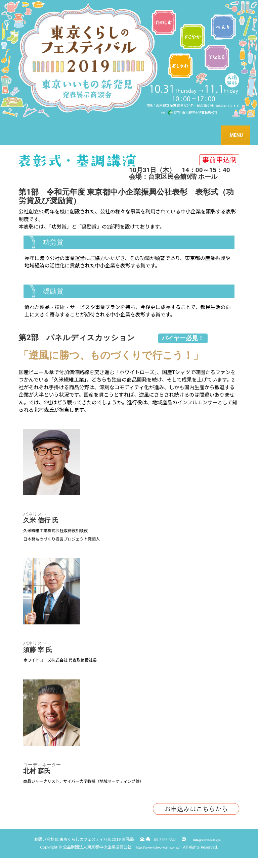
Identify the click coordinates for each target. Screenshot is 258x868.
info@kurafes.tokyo (207, 840)
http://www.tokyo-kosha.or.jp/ (158, 847)
